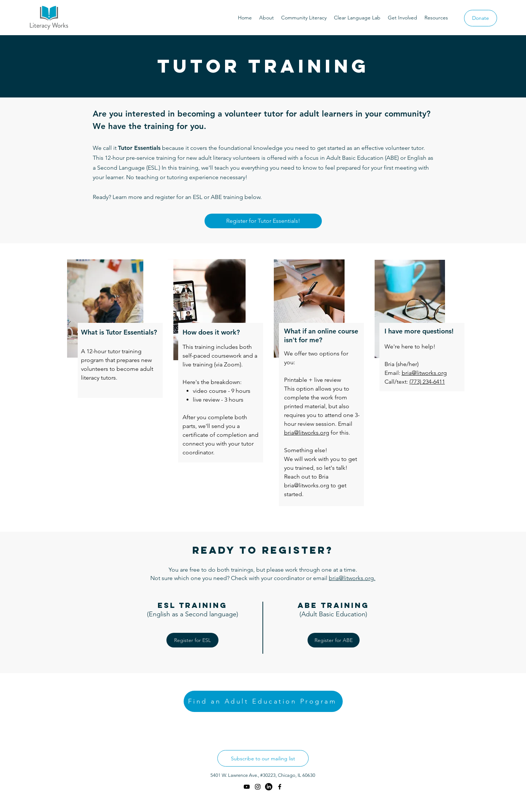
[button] (266, 18)
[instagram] (258, 787)
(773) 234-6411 (427, 382)
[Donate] (481, 18)
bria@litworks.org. (352, 578)
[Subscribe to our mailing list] (263, 758)
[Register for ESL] (192, 640)
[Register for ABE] (334, 640)
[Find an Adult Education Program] (263, 701)
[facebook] (280, 787)
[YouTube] (247, 787)
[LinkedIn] (269, 787)
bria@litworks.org (424, 373)
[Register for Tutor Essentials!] (263, 221)
